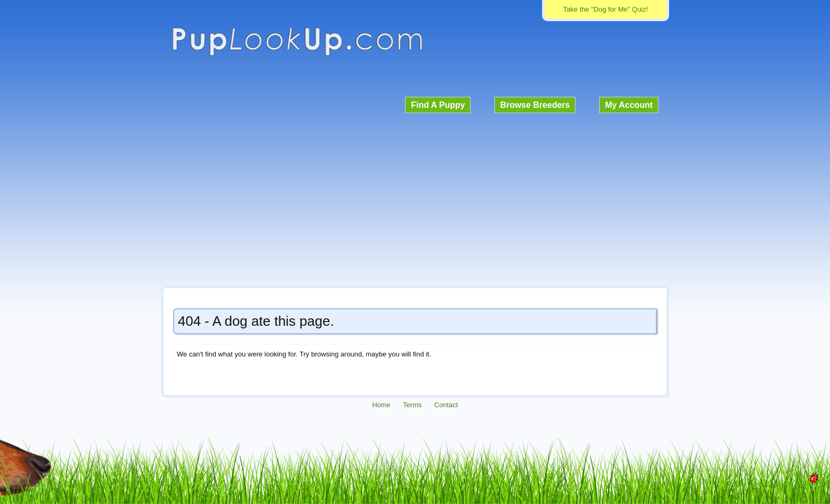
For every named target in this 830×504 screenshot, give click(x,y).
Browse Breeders (535, 105)
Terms (412, 405)
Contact (446, 405)
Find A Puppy (438, 105)
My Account (629, 105)
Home (381, 405)
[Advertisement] (415, 198)
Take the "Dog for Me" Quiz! (606, 9)
